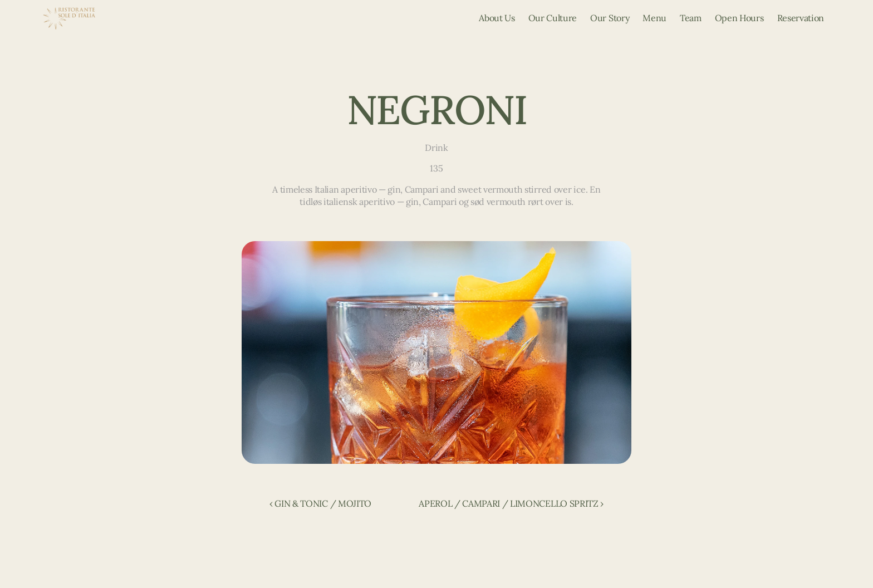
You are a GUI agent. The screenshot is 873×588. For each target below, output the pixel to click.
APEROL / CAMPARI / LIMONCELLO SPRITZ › (511, 503)
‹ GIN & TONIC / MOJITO (320, 503)
